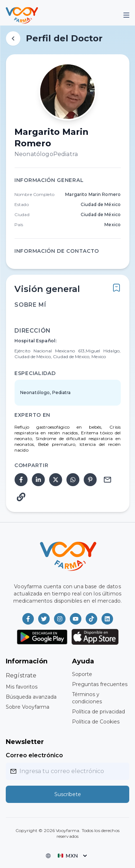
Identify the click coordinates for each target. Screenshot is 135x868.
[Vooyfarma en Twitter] (44, 619)
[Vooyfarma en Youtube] (76, 619)
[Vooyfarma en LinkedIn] (107, 619)
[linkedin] (38, 480)
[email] (107, 480)
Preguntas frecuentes (100, 684)
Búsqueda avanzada (31, 697)
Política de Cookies (96, 722)
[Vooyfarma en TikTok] (91, 619)
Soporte (82, 674)
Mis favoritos (22, 687)
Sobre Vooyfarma (28, 707)
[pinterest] (90, 480)
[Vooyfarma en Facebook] (28, 619)
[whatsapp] (73, 480)
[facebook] (21, 480)
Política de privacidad (98, 712)
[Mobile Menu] (126, 15)
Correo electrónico (34, 755)
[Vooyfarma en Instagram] (60, 619)
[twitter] (55, 480)
